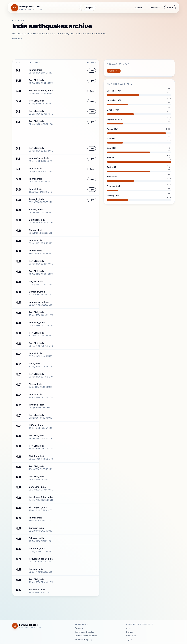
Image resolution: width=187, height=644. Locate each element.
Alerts (129, 628)
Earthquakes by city (83, 639)
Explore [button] (130, 8)
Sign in (169, 8)
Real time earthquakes (84, 632)
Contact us (131, 636)
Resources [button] (150, 8)
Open (91, 70)
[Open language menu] (82, 8)
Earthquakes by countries (86, 636)
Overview (79, 628)
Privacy (130, 632)
